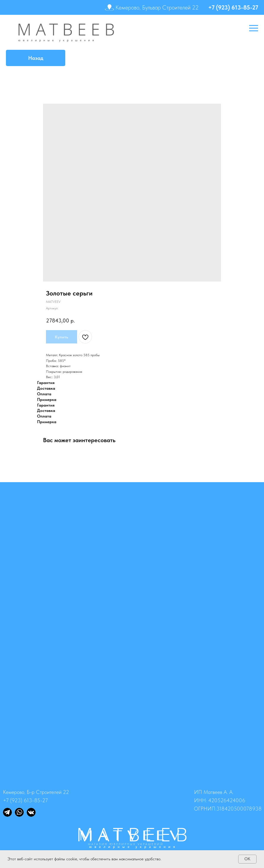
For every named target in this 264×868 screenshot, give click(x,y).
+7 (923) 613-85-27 (233, 7)
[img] (7, 812)
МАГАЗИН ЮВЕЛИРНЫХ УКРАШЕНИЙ (126, 844)
